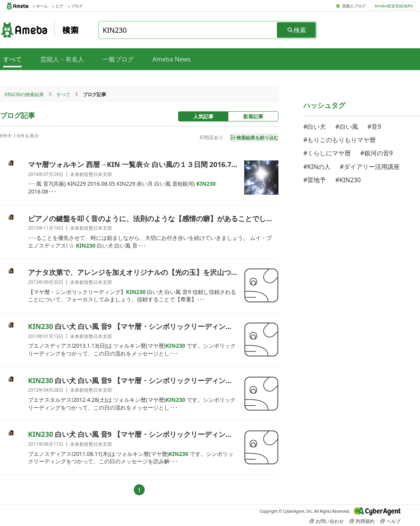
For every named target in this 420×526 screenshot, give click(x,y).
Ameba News (171, 59)
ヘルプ (390, 521)
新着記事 (253, 116)
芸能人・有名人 (62, 59)
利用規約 (362, 521)
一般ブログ (118, 59)
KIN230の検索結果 (24, 94)
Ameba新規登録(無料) (394, 6)
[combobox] (188, 30)
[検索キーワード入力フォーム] (188, 30)
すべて (63, 94)
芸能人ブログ (354, 6)
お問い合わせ (327, 521)
